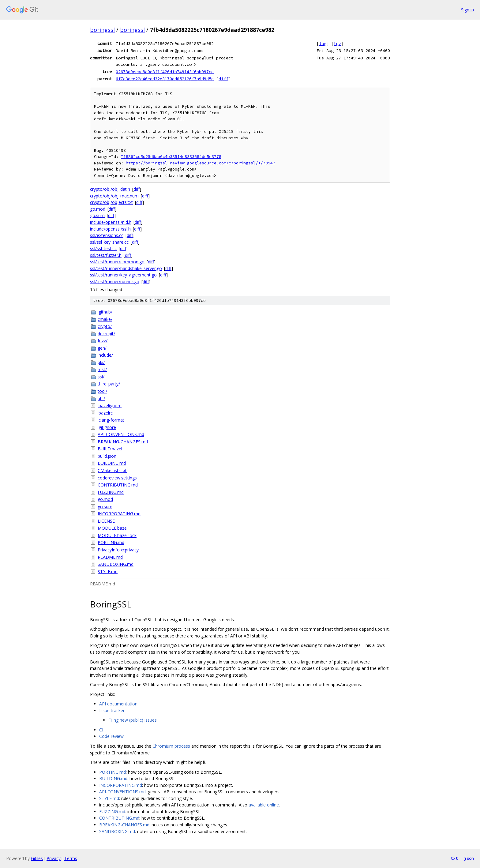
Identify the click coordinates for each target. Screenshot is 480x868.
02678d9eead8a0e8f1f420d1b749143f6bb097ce (165, 72)
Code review (111, 736)
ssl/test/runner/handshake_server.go (126, 268)
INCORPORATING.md (119, 514)
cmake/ (105, 319)
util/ (101, 398)
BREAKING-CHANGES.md (123, 442)
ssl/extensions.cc (107, 235)
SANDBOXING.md (116, 564)
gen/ (102, 348)
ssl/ (101, 377)
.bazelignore (110, 406)
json (469, 858)
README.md (110, 557)
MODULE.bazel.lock (117, 535)
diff (223, 79)
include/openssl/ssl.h (110, 229)
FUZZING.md (111, 492)
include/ (105, 355)
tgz (337, 43)
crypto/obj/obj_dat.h (110, 189)
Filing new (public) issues (133, 720)
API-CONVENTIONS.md (121, 434)
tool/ (102, 391)
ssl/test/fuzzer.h (106, 255)
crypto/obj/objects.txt (111, 202)
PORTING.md (111, 542)
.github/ (105, 312)
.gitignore (107, 427)
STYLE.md (108, 571)
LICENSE (106, 521)
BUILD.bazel (110, 449)
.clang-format (111, 420)
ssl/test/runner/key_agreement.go (123, 275)
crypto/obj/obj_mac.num (114, 196)
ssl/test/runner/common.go (117, 262)
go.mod (98, 209)
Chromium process (171, 746)
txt (454, 858)
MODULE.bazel (113, 528)
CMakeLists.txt (112, 470)
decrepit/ (106, 334)
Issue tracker (112, 710)
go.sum (97, 215)
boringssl (102, 30)
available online (264, 805)
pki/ (101, 362)
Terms (71, 858)
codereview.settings (117, 478)
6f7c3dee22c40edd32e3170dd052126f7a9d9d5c (165, 79)
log (323, 43)
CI (101, 730)
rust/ (102, 369)
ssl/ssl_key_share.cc (109, 242)
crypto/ (105, 326)
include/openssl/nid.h (111, 222)
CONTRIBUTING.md (118, 485)
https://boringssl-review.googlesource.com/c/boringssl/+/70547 (201, 163)
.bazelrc (105, 413)
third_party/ (109, 384)
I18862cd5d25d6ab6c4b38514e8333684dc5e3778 (171, 157)
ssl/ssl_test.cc (103, 248)
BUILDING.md (112, 463)
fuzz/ (103, 341)
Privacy (54, 858)
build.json (107, 456)
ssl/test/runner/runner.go (115, 282)
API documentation (118, 704)
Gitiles (37, 858)
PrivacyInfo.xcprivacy (118, 550)
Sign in (467, 10)
